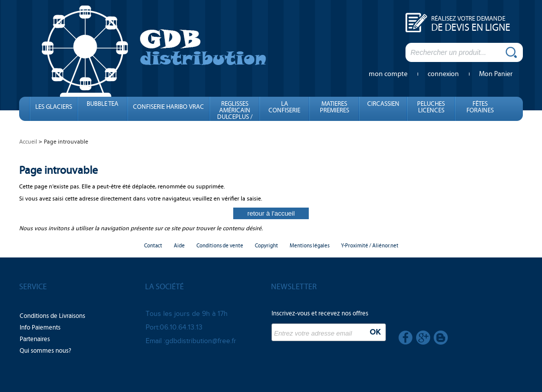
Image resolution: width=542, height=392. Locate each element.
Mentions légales (310, 246)
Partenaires (35, 339)
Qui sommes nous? (45, 351)
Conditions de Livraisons (52, 316)
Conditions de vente (220, 246)
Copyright (266, 246)
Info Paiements (40, 328)
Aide (179, 246)
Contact (153, 246)
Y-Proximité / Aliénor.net (370, 246)
